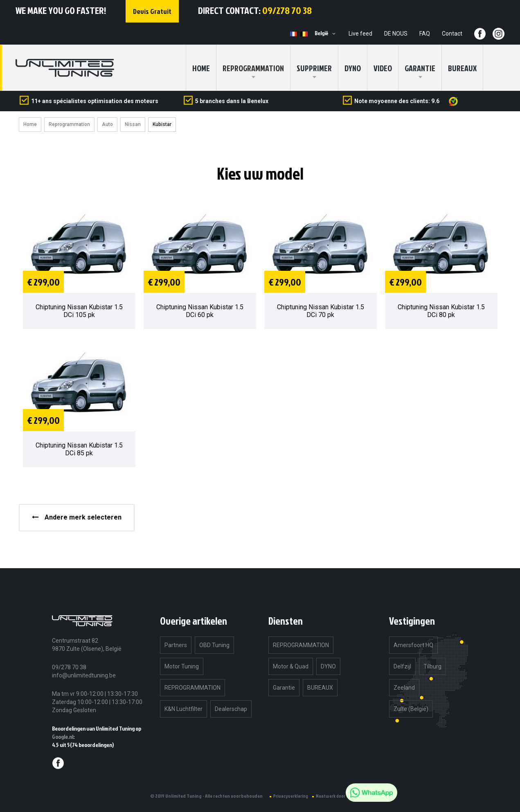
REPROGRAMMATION (192, 688)
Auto (107, 124)
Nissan (133, 124)
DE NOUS (396, 34)
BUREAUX (462, 68)
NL (304, 34)
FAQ (425, 34)
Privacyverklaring (291, 796)
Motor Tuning (182, 666)
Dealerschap (231, 709)
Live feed (360, 34)
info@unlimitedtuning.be (84, 675)
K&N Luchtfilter (183, 709)
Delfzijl (402, 666)
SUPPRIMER (314, 68)
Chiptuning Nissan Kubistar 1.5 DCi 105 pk (79, 311)
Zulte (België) (411, 709)
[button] (326, 34)
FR (294, 34)
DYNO (353, 68)
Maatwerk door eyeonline (341, 796)
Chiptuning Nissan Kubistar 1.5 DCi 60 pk (200, 311)
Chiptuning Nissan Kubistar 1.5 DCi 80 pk (441, 311)
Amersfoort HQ (413, 645)
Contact (452, 34)
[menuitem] (253, 68)
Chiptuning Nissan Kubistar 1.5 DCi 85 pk (79, 449)
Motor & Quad (291, 666)
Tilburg (432, 666)
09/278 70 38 (287, 10)
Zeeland (404, 688)
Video (383, 68)
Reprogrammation (69, 124)
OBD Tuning (214, 645)
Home (30, 124)
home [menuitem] (201, 68)
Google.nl (63, 737)
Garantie (420, 68)
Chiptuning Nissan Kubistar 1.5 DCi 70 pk (321, 311)
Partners (176, 645)
